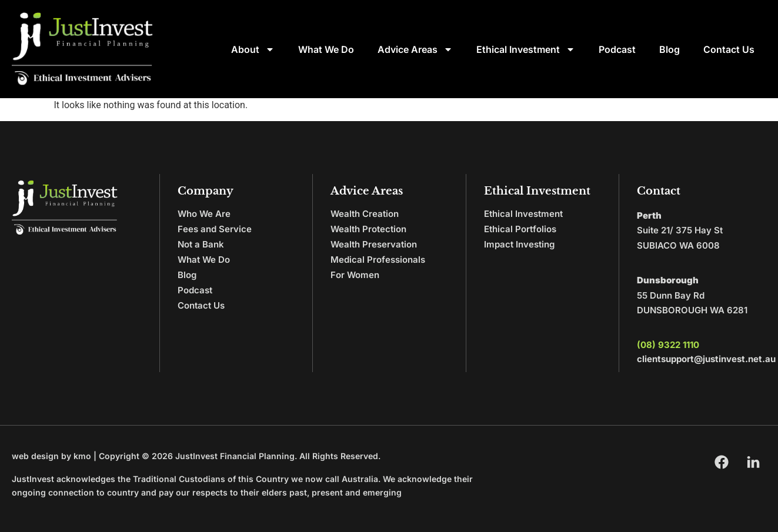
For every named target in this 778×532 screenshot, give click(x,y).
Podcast (617, 49)
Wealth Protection (368, 229)
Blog (670, 49)
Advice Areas (415, 49)
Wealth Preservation (374, 244)
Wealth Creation (365, 214)
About (253, 49)
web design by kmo (51, 456)
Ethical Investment (526, 49)
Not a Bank (201, 244)
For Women (355, 275)
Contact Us (729, 49)
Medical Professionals (378, 260)
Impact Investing (519, 244)
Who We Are (204, 214)
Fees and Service (215, 229)
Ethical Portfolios (520, 229)
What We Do (326, 49)
